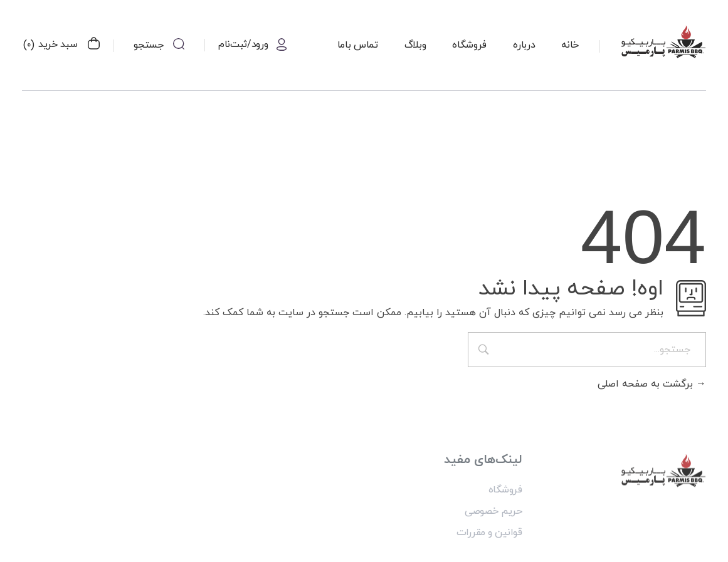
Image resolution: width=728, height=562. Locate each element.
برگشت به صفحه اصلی (652, 384)
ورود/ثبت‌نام (243, 44)
